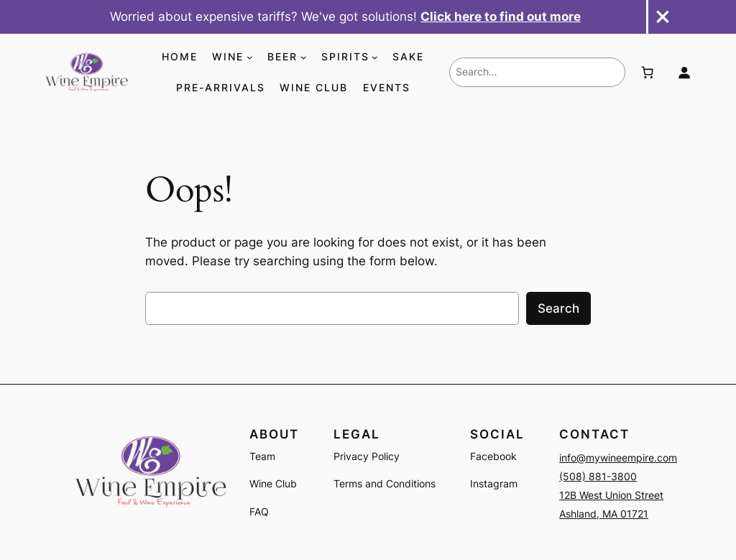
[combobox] (537, 72)
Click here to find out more (501, 17)
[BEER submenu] (304, 57)
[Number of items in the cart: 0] (647, 73)
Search (558, 308)
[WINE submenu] (250, 57)
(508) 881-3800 (598, 476)
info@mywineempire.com (618, 458)
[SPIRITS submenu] (375, 57)
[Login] (684, 73)
